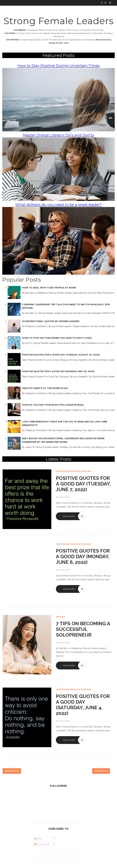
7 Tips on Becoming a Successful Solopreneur (83, 629)
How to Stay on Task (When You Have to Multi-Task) (57, 338)
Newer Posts (12, 771)
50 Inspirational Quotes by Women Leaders (51, 321)
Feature (61, 617)
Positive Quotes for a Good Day (74, 471)
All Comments (42, 844)
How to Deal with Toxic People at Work (49, 288)
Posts (38, 839)
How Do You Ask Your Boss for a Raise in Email (53, 405)
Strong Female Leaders (59, 21)
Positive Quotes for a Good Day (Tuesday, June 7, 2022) (83, 484)
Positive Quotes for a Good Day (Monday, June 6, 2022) (83, 556)
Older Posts (101, 771)
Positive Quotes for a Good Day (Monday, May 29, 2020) (58, 371)
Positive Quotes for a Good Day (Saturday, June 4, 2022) (83, 705)
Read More (69, 516)
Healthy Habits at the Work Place (45, 388)
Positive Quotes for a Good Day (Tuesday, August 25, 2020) (61, 355)
